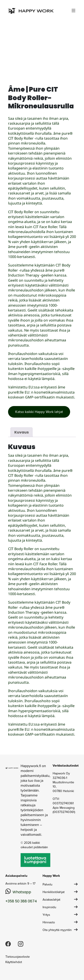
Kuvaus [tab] (22, 432)
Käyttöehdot (14, 962)
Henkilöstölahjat (54, 892)
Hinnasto (49, 922)
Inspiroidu (49, 907)
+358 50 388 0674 (21, 901)
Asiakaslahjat (51, 900)
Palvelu (47, 884)
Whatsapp (22, 892)
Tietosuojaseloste (18, 957)
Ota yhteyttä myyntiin (57, 930)
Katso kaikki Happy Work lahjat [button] (39, 412)
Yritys (46, 915)
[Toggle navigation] (73, 11)
